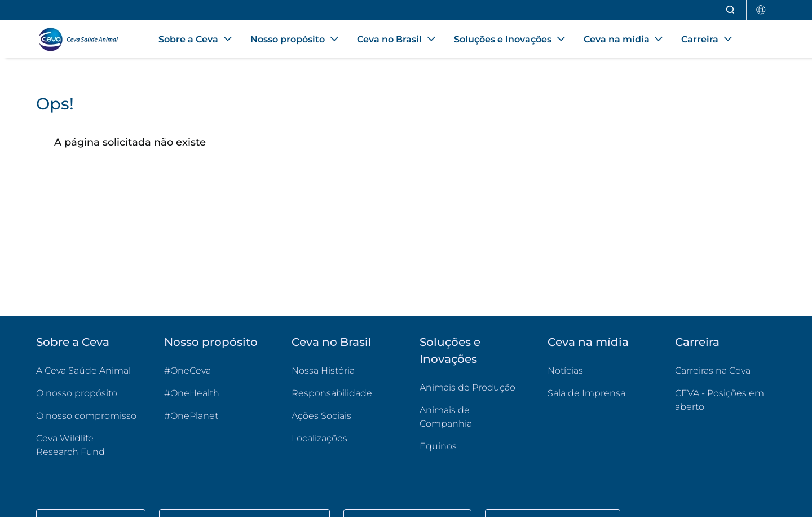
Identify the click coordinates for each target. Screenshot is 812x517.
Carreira (697, 342)
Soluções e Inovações (450, 350)
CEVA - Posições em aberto (725, 400)
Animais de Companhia (446, 417)
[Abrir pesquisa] (731, 10)
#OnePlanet (191, 416)
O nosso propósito (77, 393)
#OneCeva (187, 371)
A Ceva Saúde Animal (83, 371)
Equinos (438, 446)
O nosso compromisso (86, 416)
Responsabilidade (332, 393)
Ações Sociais (321, 416)
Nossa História (323, 371)
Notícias (565, 371)
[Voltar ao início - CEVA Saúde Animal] (84, 40)
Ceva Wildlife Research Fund (87, 445)
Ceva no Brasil (332, 342)
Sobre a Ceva (73, 342)
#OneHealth (192, 393)
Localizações (319, 438)
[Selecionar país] (761, 10)
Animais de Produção (467, 387)
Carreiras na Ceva (713, 371)
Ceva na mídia (588, 342)
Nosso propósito (211, 342)
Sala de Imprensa (586, 393)
